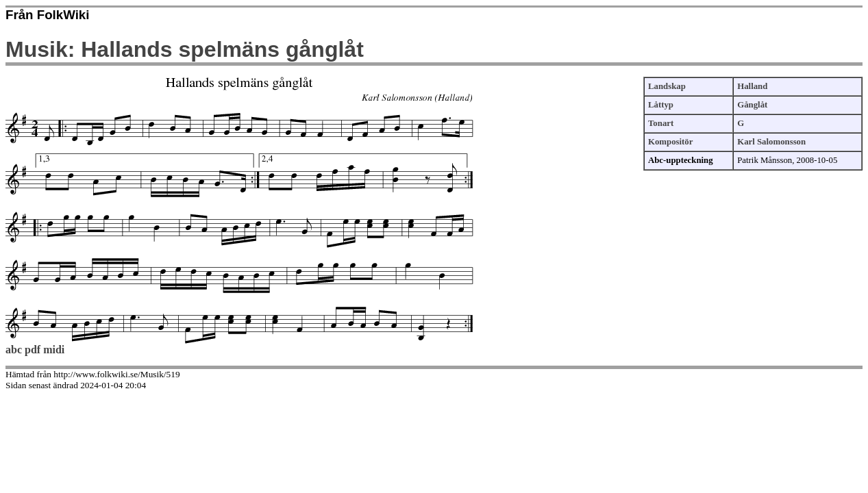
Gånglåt (752, 105)
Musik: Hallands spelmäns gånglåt (185, 49)
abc (14, 350)
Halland (752, 86)
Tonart (661, 123)
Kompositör (670, 142)
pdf (33, 350)
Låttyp (661, 105)
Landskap (667, 86)
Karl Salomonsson (771, 142)
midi (54, 350)
